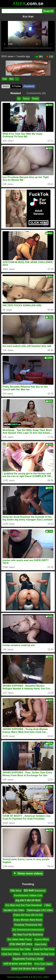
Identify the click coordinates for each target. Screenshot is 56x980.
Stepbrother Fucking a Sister (28, 959)
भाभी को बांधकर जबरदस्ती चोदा (18, 964)
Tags (19, 977)
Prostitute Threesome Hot (28, 925)
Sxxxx (26, 99)
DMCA (27, 977)
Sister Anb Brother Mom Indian (28, 969)
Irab (5, 79)
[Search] (22, 11)
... (17, 79)
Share (6, 86)
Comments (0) (36, 93)
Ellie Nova (16, 891)
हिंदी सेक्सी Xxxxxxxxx (35, 891)
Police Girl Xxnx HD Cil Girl (28, 915)
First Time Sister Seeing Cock (38, 954)
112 (50, 57)
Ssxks (35, 99)
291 (39, 57)
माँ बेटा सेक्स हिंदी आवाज (21, 944)
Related (16, 93)
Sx (19, 99)
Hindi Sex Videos (11, 954)
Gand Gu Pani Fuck (44, 949)
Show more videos (28, 873)
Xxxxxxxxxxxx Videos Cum (28, 895)
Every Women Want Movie (28, 920)
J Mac (48, 905)
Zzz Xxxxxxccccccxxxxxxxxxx (28, 930)
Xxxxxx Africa (41, 939)
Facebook (29, 86)
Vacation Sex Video (14, 910)
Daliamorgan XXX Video (40, 910)
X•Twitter (16, 86)
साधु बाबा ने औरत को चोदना (28, 900)
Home (10, 977)
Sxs (11, 79)
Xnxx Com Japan (43, 964)
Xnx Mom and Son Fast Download (24, 905)
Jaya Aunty (41, 944)
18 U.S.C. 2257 (41, 977)
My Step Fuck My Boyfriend (28, 934)
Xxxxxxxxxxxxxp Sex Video (16, 949)
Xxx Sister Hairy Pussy (20, 939)
